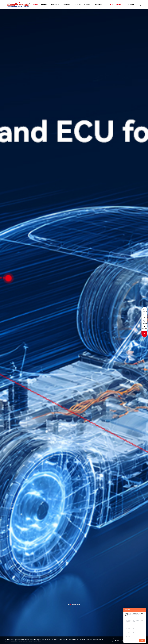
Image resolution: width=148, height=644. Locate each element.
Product (44, 5)
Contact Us (98, 5)
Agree (117, 640)
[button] (69, 605)
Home (35, 5)
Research (66, 5)
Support (87, 5)
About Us (77, 5)
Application (55, 5)
